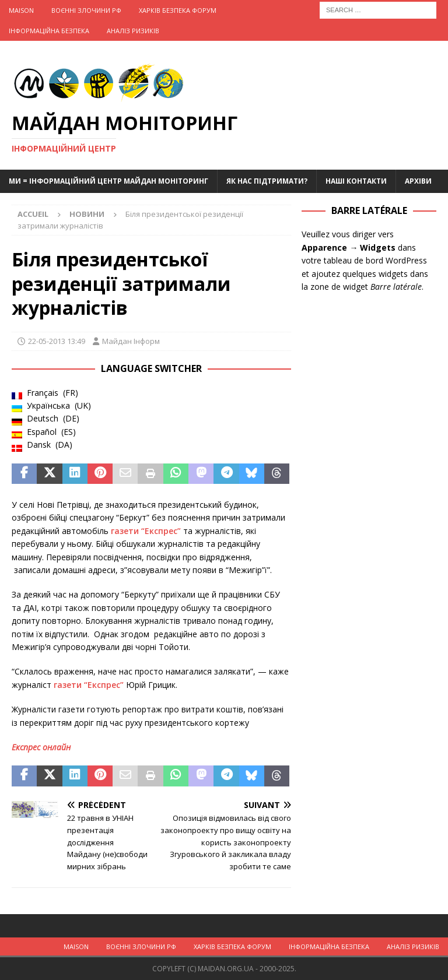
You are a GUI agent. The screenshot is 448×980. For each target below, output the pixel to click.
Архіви (418, 181)
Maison (21, 10)
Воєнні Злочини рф (86, 10)
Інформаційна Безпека (49, 31)
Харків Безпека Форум (178, 10)
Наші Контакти (356, 181)
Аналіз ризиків (133, 31)
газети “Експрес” (146, 531)
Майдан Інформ (131, 341)
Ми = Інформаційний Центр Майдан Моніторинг (108, 181)
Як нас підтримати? (267, 181)
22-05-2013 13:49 (57, 341)
